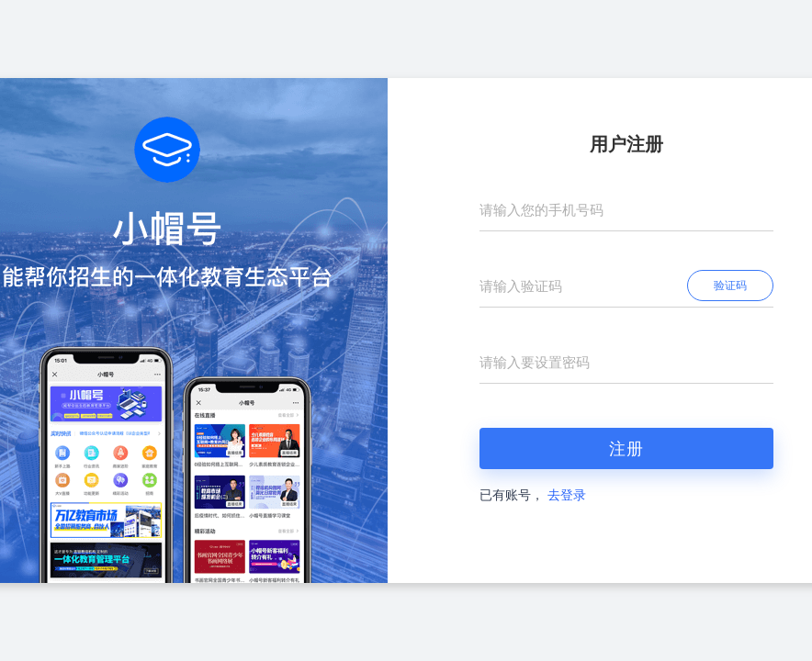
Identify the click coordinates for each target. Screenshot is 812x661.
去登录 (567, 495)
